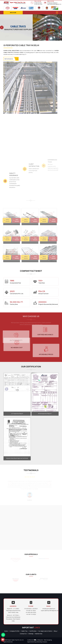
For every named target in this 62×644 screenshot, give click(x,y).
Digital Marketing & (32, 642)
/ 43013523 (35, 609)
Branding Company (42, 642)
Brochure (13, 13)
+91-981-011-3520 (38, 3)
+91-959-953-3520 (38, 4)
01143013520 (28, 609)
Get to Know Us (11, 59)
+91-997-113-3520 (31, 614)
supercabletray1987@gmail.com (54, 4)
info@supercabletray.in (52, 3)
